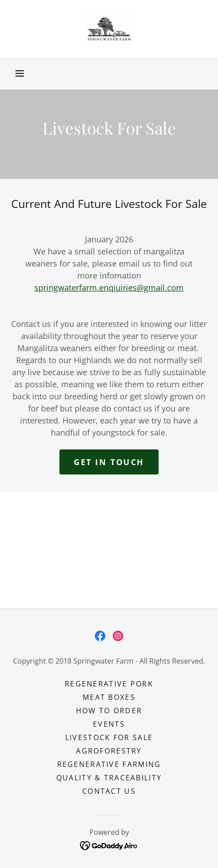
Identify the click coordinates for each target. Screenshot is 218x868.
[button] (20, 73)
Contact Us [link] (109, 791)
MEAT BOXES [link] (109, 697)
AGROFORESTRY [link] (109, 751)
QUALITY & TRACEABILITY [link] (109, 778)
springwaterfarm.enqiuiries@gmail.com (109, 288)
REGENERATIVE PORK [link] (109, 684)
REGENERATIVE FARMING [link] (109, 764)
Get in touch (109, 462)
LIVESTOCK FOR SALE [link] (109, 737)
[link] (109, 29)
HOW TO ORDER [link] (109, 711)
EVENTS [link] (109, 724)
